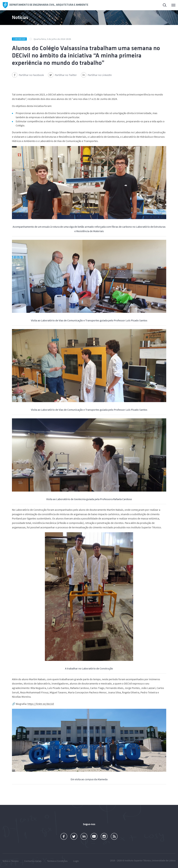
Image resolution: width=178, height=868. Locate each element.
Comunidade (19, 39)
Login (76, 861)
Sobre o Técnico (11, 861)
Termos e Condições (57, 861)
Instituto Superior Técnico (138, 860)
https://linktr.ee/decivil (41, 704)
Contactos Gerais (33, 861)
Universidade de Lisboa (164, 860)
